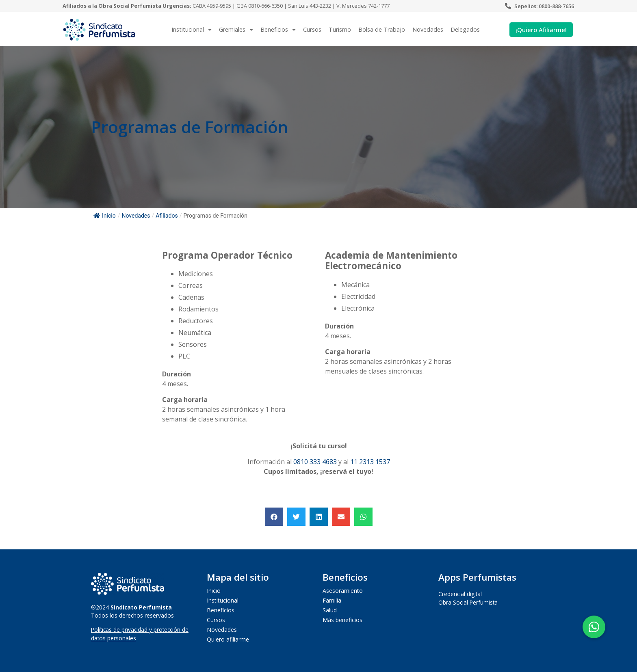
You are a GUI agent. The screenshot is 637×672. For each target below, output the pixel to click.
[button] (274, 517)
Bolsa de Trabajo (382, 29)
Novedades (428, 29)
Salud (330, 610)
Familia (332, 600)
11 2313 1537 (370, 462)
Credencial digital (460, 594)
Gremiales (236, 30)
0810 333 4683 (315, 462)
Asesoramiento (343, 591)
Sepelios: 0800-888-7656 (544, 6)
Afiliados (167, 216)
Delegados (465, 29)
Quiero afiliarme (228, 639)
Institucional (192, 30)
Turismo (340, 29)
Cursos (312, 29)
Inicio (105, 216)
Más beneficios (342, 620)
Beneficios (278, 30)
